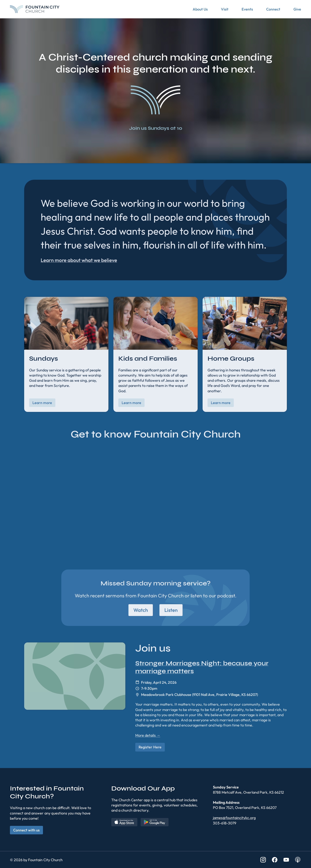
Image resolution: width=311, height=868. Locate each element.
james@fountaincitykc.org (234, 818)
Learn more (42, 403)
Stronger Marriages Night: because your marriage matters (202, 667)
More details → (148, 735)
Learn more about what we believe (79, 260)
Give (297, 9)
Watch (141, 610)
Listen (171, 610)
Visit (225, 9)
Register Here (150, 747)
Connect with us (26, 830)
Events (247, 9)
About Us (200, 9)
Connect (273, 9)
